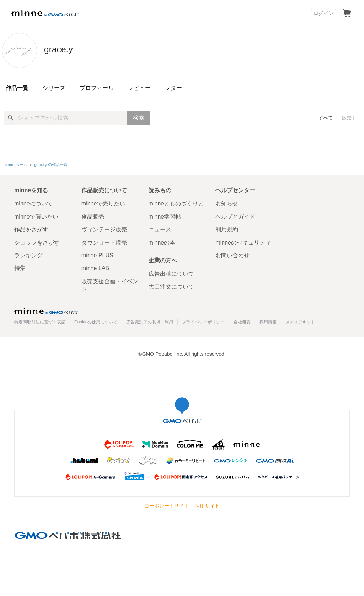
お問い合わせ (232, 254)
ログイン (323, 13)
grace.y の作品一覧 (51, 164)
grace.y (67, 50)
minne (46, 310)
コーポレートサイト (167, 505)
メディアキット (300, 321)
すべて (326, 118)
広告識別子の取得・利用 (150, 321)
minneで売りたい (103, 202)
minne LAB (95, 267)
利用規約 (227, 228)
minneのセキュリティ (243, 241)
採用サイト (207, 505)
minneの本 (162, 241)
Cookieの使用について (96, 321)
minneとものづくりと (176, 202)
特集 (20, 267)
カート (347, 13)
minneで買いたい (36, 215)
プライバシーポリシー (203, 321)
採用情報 (268, 321)
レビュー (139, 88)
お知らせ (227, 202)
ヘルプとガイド (235, 215)
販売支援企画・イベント (110, 284)
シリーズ (54, 88)
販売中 (349, 118)
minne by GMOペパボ (45, 13)
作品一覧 (17, 88)
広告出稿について (171, 272)
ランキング (28, 254)
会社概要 (242, 321)
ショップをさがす (37, 241)
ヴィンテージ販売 (104, 228)
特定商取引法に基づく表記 (40, 321)
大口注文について (171, 286)
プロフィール (97, 88)
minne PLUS (97, 254)
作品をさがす (31, 228)
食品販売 (93, 215)
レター (173, 88)
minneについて (33, 202)
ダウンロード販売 (104, 241)
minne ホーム (15, 164)
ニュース (160, 228)
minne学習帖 (165, 215)
